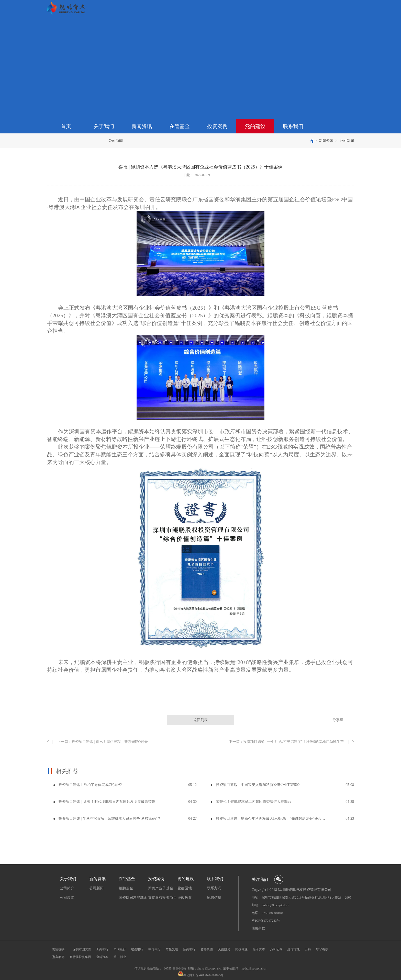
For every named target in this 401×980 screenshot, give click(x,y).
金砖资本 (102, 957)
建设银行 (137, 949)
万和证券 (276, 949)
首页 (66, 126)
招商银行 (189, 949)
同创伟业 (241, 949)
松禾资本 (259, 949)
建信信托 (294, 949)
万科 (308, 949)
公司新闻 (347, 141)
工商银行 (102, 949)
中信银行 (154, 949)
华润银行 (120, 949)
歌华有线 (322, 949)
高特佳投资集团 (80, 957)
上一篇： (103, 742)
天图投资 (224, 949)
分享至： (340, 720)
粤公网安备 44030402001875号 (203, 975)
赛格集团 (207, 949)
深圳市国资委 (82, 949)
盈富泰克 (58, 957)
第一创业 (120, 957)
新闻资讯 (326, 141)
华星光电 (172, 949)
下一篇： (286, 742)
